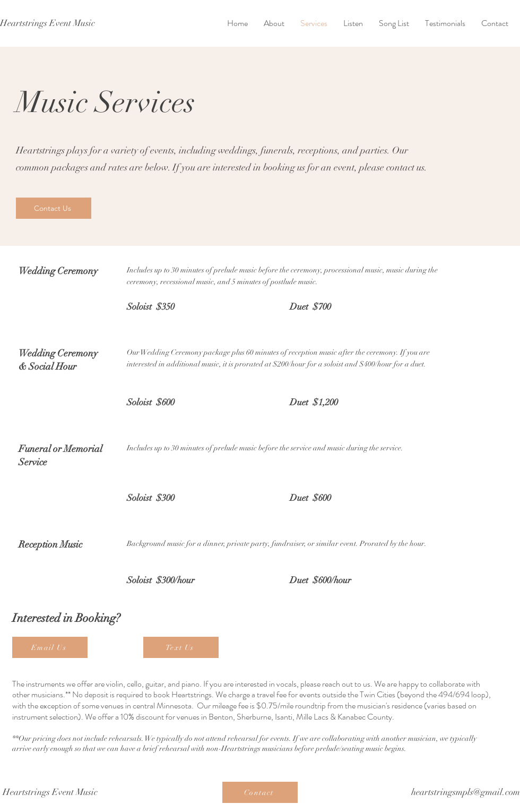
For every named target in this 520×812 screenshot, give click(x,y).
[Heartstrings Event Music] (47, 23)
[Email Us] (50, 647)
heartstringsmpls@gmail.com (466, 792)
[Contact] (260, 792)
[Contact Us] (54, 208)
